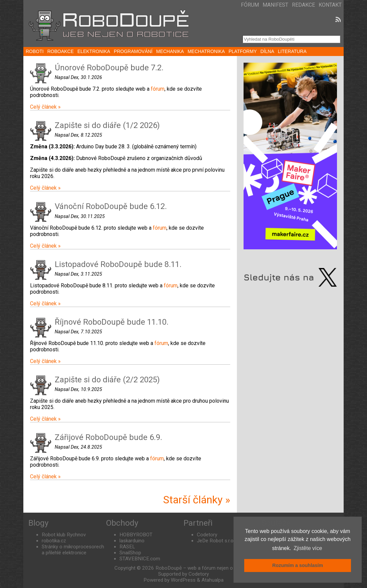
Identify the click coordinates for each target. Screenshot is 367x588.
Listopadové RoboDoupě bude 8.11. (118, 264)
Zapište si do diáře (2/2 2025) (107, 380)
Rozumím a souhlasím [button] (298, 565)
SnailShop (130, 553)
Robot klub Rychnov (64, 535)
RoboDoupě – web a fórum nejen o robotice (204, 568)
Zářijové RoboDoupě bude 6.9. (108, 437)
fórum (158, 89)
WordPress (183, 580)
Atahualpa (213, 580)
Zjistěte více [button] (308, 548)
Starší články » (197, 500)
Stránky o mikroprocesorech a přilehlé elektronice (73, 550)
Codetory (207, 535)
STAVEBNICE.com (140, 559)
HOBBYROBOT (136, 535)
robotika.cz (54, 541)
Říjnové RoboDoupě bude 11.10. (112, 322)
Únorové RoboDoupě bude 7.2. (109, 68)
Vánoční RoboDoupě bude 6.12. (111, 206)
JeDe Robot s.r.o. (216, 541)
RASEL (127, 547)
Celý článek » (45, 107)
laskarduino (132, 541)
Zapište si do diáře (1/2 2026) (107, 125)
